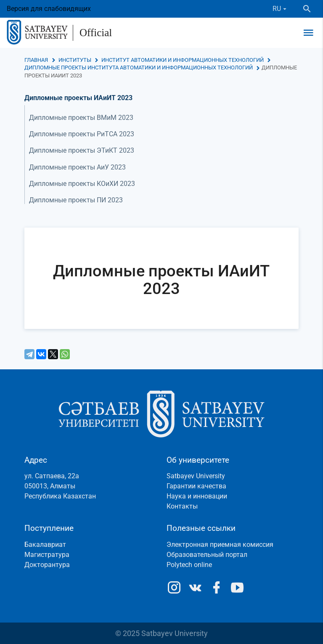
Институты (75, 60)
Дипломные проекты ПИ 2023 (76, 200)
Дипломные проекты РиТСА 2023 (82, 134)
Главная (36, 60)
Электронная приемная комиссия (220, 545)
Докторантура (47, 565)
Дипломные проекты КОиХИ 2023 (82, 184)
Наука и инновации (197, 496)
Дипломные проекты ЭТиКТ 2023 (82, 150)
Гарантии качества (196, 486)
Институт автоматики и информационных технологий (183, 60)
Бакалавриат (45, 545)
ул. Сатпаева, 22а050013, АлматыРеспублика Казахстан (60, 486)
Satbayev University (196, 476)
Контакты (182, 506)
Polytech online (189, 565)
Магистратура (47, 555)
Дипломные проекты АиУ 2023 (77, 167)
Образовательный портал (207, 555)
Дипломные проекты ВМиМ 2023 (81, 118)
